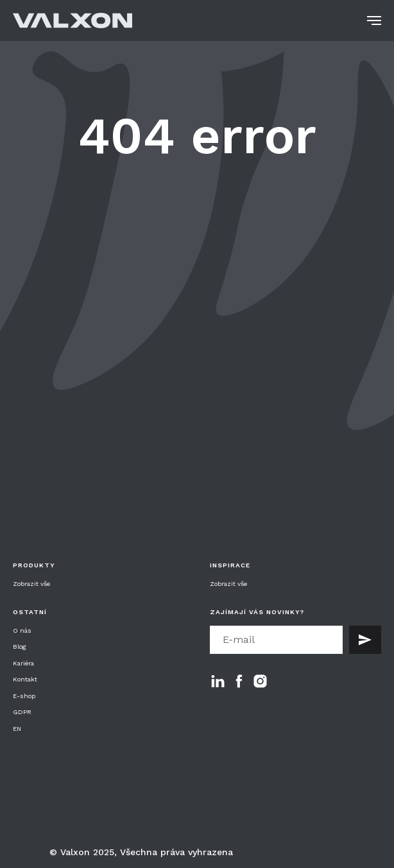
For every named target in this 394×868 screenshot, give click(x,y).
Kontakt (25, 679)
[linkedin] (218, 681)
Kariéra (23, 663)
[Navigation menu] (374, 21)
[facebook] (239, 681)
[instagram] (260, 681)
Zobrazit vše (31, 584)
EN (17, 729)
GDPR (22, 712)
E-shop (24, 696)
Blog (20, 647)
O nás (22, 630)
